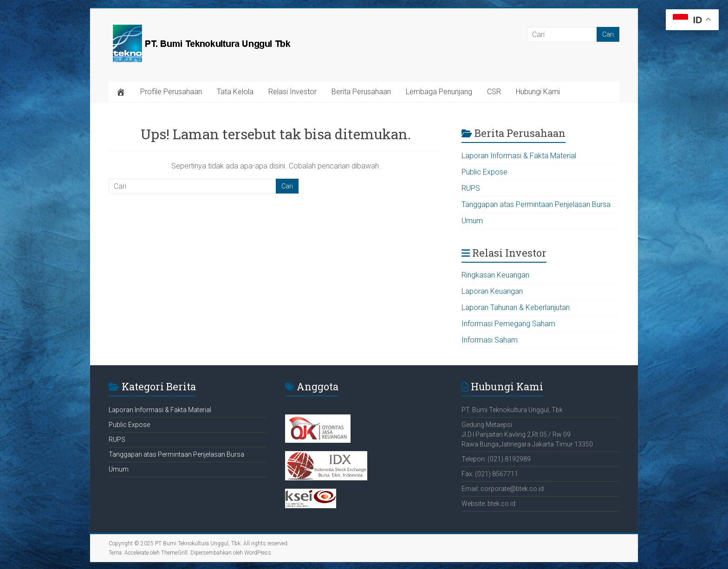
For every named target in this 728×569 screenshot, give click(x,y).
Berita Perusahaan (361, 92)
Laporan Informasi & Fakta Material (519, 156)
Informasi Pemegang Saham (508, 324)
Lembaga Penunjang (439, 92)
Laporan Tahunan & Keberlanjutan (516, 307)
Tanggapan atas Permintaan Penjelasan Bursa (536, 204)
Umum (472, 221)
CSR (494, 92)
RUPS (471, 188)
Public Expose (484, 172)
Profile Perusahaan (171, 92)
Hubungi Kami (538, 92)
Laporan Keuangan (492, 291)
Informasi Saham (490, 340)
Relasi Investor (292, 92)
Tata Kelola (235, 92)
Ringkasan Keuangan (495, 275)
